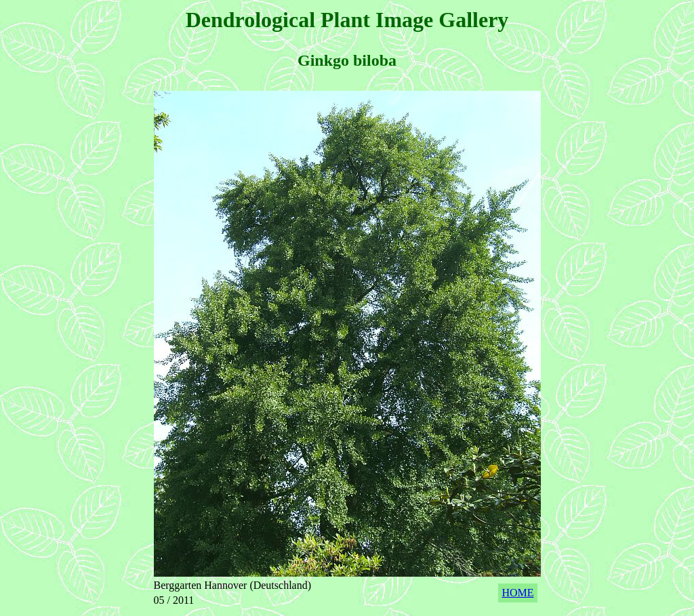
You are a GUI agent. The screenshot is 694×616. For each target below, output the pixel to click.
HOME (517, 593)
